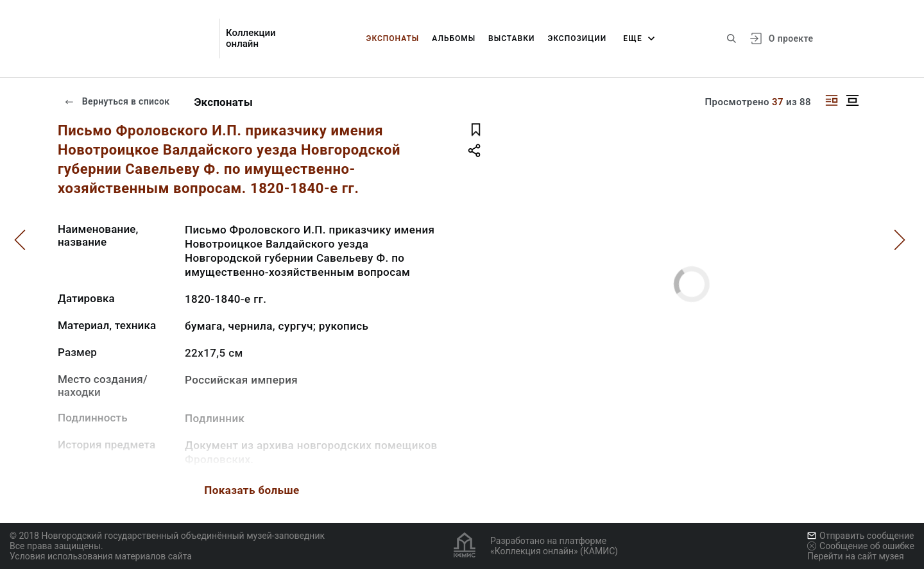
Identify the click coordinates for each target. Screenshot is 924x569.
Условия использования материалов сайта (101, 556)
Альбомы (454, 38)
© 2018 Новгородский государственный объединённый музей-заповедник (167, 536)
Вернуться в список (117, 101)
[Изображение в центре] (852, 100)
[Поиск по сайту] (732, 38)
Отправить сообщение (860, 536)
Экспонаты (393, 38)
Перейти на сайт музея (856, 556)
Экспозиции (577, 38)
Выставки (511, 38)
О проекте (791, 38)
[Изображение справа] (832, 100)
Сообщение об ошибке (861, 546)
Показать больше (252, 490)
